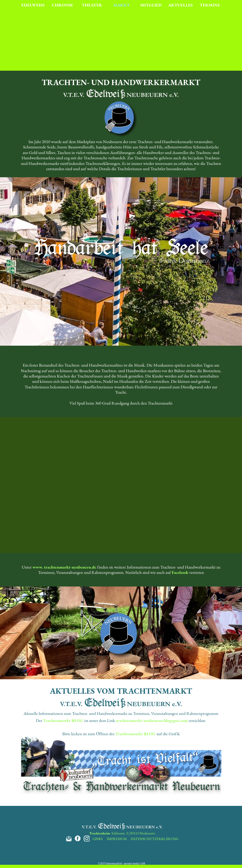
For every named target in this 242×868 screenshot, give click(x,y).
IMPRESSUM (117, 839)
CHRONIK (62, 5)
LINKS (98, 839)
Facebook (180, 572)
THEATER (92, 5)
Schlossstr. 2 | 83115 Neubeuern (122, 833)
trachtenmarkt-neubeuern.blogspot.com (152, 720)
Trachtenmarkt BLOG (63, 720)
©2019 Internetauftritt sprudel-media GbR (121, 864)
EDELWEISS (33, 5)
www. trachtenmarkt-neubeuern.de (64, 567)
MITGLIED (151, 5)
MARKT (121, 5)
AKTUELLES (180, 5)
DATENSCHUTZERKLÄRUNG (155, 839)
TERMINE (210, 5)
